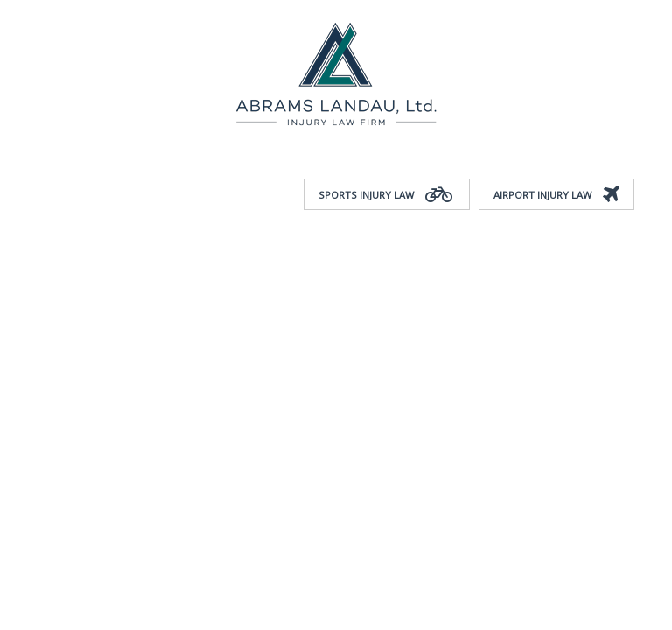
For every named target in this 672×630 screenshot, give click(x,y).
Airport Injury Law (556, 195)
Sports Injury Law (387, 195)
